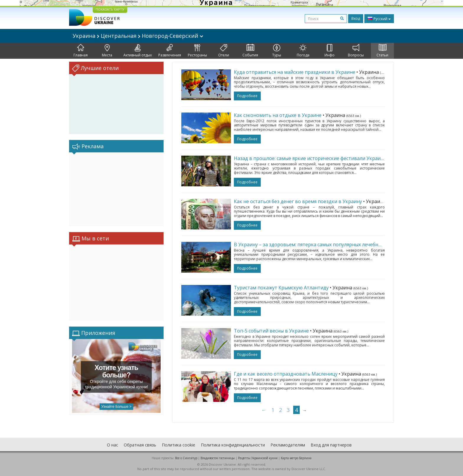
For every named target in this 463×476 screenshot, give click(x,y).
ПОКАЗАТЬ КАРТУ (110, 9)
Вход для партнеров (331, 445)
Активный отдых (138, 51)
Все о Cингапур (186, 458)
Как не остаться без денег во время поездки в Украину (298, 201)
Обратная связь (140, 445)
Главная (81, 51)
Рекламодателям (288, 445)
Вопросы (356, 51)
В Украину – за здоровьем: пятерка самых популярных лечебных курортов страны (330, 244)
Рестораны (197, 51)
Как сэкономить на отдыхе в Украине (278, 115)
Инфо (330, 51)
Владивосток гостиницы (218, 458)
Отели (224, 51)
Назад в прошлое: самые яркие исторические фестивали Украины (310, 158)
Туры (277, 51)
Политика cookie (178, 445)
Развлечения (170, 51)
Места (107, 51)
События (250, 51)
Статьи (382, 51)
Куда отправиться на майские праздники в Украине (295, 72)
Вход (356, 18)
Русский (379, 19)
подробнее (247, 96)
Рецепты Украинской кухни (258, 458)
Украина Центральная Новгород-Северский (138, 36)
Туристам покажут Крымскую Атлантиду (281, 288)
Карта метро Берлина (296, 458)
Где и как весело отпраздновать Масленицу (286, 374)
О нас (113, 445)
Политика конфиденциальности (233, 445)
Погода (303, 51)
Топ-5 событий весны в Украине (271, 331)
